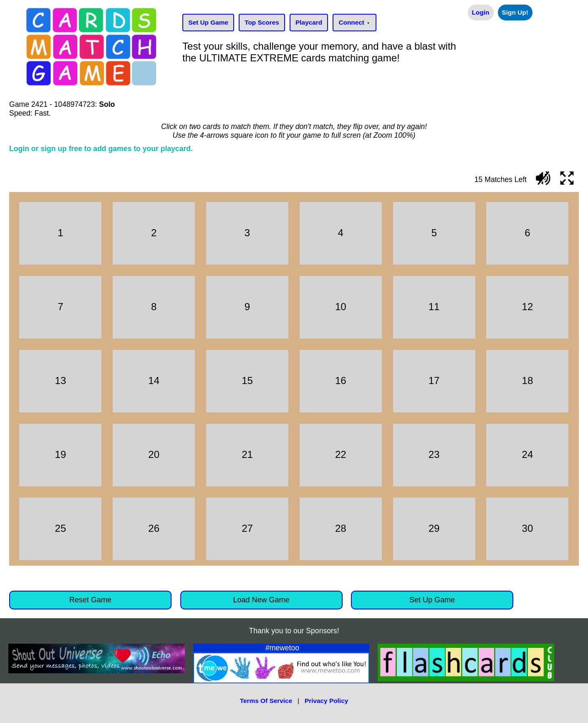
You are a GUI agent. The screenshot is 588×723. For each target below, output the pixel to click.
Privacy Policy (326, 701)
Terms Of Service (266, 701)
